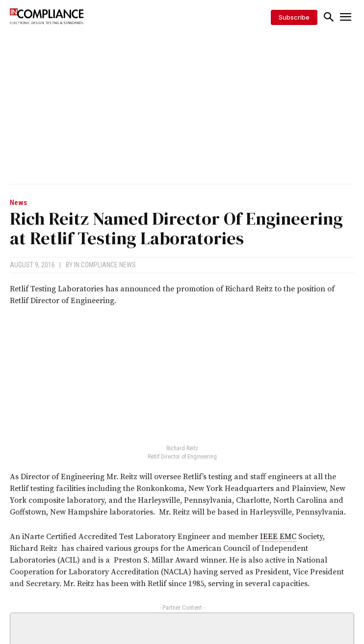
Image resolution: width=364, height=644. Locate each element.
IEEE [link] (269, 537)
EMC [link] (288, 537)
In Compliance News (105, 265)
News (18, 203)
